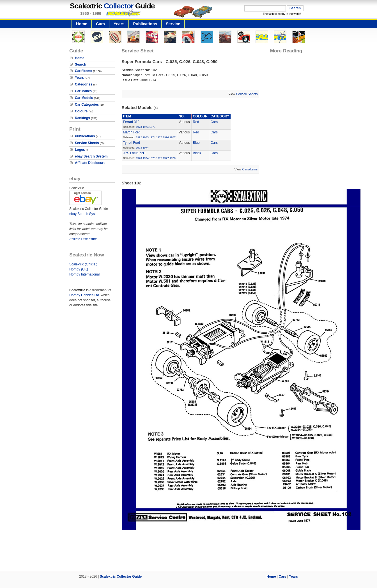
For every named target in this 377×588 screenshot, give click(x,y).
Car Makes (83, 91)
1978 (172, 158)
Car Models (84, 98)
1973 (139, 127)
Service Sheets (87, 143)
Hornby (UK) (79, 269)
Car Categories (87, 105)
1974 (145, 127)
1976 (166, 137)
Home (82, 24)
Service (173, 24)
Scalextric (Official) (83, 264)
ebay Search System (91, 156)
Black (197, 153)
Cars (100, 24)
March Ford (132, 132)
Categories (84, 84)
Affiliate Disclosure (90, 163)
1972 (139, 137)
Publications (145, 24)
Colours (81, 111)
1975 (152, 127)
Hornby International (84, 274)
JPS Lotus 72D (134, 153)
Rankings (82, 118)
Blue (196, 143)
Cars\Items (83, 71)
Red (196, 122)
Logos (80, 150)
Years (119, 24)
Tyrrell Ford (132, 143)
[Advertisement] (188, 552)
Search (81, 64)
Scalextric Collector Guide (121, 577)
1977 (172, 137)
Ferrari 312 (131, 122)
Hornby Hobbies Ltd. (85, 295)
